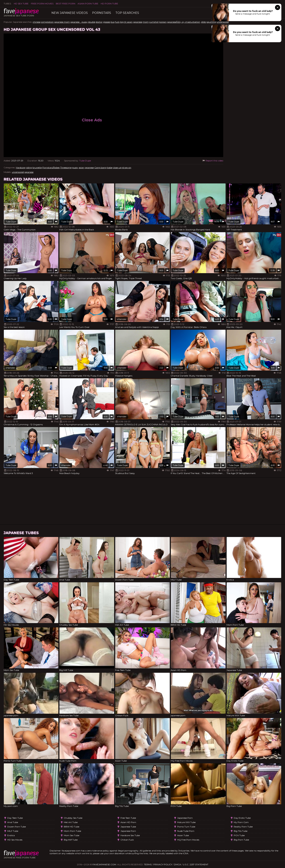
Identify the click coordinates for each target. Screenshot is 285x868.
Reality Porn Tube (243, 827)
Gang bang (100, 168)
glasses (107, 22)
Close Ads (92, 120)
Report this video (213, 161)
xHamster (122, 319)
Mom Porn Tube (72, 831)
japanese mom (62, 22)
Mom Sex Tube (72, 835)
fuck (117, 22)
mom (146, 22)
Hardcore (21, 168)
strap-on (127, 168)
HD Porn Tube (109, 4)
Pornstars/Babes (51, 168)
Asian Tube (183, 835)
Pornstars (102, 13)
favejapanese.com (104, 864)
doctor (99, 22)
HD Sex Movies (15, 840)
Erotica (11, 835)
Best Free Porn (66, 4)
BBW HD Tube (72, 827)
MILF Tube (13, 831)
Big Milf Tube (71, 840)
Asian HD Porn (128, 822)
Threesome (66, 168)
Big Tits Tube (241, 831)
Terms (148, 864)
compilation (47, 22)
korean (163, 22)
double (92, 22)
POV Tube (239, 835)
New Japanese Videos (70, 13)
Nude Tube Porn (186, 831)
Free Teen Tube (128, 818)
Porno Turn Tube (186, 827)
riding (29, 168)
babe (110, 168)
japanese (138, 22)
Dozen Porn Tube (17, 827)
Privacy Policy (163, 864)
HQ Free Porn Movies (188, 840)
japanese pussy (79, 22)
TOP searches (127, 13)
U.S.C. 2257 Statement (196, 864)
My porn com (241, 822)
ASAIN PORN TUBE (88, 4)
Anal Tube (13, 822)
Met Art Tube (71, 822)
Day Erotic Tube (242, 818)
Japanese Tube (128, 827)
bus (113, 22)
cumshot (154, 22)
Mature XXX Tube (186, 822)
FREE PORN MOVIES (42, 4)
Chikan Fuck (127, 840)
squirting (211, 22)
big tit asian (126, 22)
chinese (37, 22)
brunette (37, 168)
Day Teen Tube (15, 818)
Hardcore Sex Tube (130, 835)
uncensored (223, 22)
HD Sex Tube (21, 4)
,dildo (203, 22)
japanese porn (128, 831)
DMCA (177, 864)
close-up (117, 168)
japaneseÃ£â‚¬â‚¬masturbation (184, 22)
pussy (75, 168)
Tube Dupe (85, 161)
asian (81, 168)
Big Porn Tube (241, 840)
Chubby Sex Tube (73, 818)
